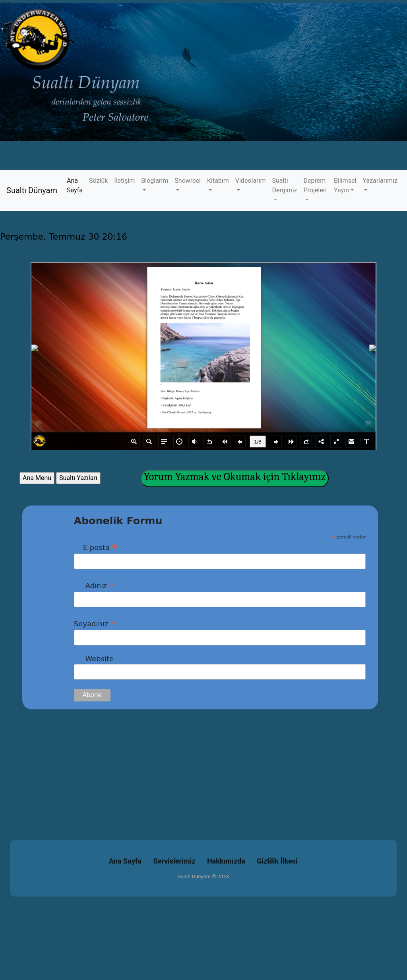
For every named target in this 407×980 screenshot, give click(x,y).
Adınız (94, 585)
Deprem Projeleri (315, 185)
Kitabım (218, 181)
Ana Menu (37, 478)
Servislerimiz (174, 861)
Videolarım (251, 181)
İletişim (124, 181)
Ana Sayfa (76, 185)
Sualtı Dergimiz (285, 185)
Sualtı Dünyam (32, 190)
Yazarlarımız (380, 181)
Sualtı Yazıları (78, 478)
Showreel (188, 181)
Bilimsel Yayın (345, 185)
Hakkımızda (226, 861)
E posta (96, 547)
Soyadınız (95, 624)
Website (94, 659)
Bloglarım (155, 181)
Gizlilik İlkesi (277, 861)
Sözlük (98, 181)
